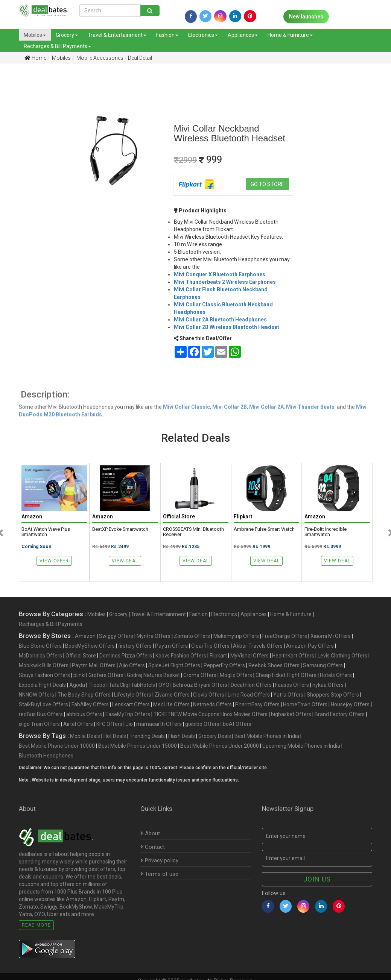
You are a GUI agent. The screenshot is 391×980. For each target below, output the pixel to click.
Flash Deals (182, 736)
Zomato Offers (192, 636)
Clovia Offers (209, 695)
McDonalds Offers (40, 656)
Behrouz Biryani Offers (200, 685)
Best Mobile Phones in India (267, 736)
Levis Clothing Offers (342, 656)
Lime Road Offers (249, 695)
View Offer (54, 561)
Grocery (67, 35)
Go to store (267, 184)
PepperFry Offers (224, 665)
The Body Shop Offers (84, 695)
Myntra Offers (154, 636)
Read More (36, 925)
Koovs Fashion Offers (181, 656)
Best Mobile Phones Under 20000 (220, 746)
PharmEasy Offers (257, 704)
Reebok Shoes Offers (274, 665)
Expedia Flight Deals (42, 685)
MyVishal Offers (250, 656)
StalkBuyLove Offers (43, 704)
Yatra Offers (288, 695)
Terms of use (159, 874)
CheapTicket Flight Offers (286, 675)
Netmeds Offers (212, 704)
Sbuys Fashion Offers (44, 675)
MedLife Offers (171, 704)
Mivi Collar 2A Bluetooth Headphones (220, 320)
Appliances (243, 35)
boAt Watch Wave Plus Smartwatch (46, 532)
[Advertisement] (27, 188)
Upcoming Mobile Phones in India (301, 746)
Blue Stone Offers (40, 646)
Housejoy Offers (350, 704)
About (150, 833)
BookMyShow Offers (90, 646)
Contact (153, 847)
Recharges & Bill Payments (57, 46)
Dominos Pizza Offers (126, 656)
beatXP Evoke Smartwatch (120, 529)
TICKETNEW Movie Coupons (186, 714)
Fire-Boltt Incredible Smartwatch (326, 532)
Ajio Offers (132, 665)
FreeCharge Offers (285, 636)
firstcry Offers (135, 646)
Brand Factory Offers (340, 714)
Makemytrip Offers (236, 636)
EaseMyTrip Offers (128, 714)
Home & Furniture (290, 35)
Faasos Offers (292, 685)
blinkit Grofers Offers (98, 675)
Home (35, 58)
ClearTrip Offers (210, 646)
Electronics (203, 35)
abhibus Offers (84, 714)
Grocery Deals (215, 736)
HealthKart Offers (293, 656)
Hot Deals (115, 736)
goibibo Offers (202, 724)
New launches (306, 17)
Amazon (85, 636)
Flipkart (218, 656)
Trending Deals (147, 736)
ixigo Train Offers (39, 724)
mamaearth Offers (159, 724)
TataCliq (119, 685)
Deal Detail (140, 58)
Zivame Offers (172, 695)
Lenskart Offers (131, 704)
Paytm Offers (171, 646)
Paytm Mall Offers (94, 665)
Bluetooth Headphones (46, 756)
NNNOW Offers (37, 695)
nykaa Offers (328, 685)
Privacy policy (159, 860)
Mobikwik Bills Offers (44, 665)
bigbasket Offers (291, 714)
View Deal (125, 561)
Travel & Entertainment (117, 35)
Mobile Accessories (99, 58)
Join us (317, 879)
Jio (129, 724)
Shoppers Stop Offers (333, 695)
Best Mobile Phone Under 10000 (57, 746)
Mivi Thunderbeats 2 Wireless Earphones (225, 282)
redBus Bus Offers (41, 714)
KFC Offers (109, 724)
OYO (164, 685)
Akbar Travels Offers (258, 646)
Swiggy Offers (116, 636)
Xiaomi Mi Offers (331, 636)
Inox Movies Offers (245, 714)
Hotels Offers (336, 675)
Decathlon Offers (251, 685)
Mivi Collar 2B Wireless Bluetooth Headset (227, 327)
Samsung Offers (323, 665)
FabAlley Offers (90, 704)
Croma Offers (200, 675)
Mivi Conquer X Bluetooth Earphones (220, 274)
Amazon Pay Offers (310, 646)
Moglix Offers (236, 675)
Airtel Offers (78, 724)
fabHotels (143, 685)
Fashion (167, 35)
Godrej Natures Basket (153, 675)
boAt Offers (237, 724)
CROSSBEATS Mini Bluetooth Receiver (193, 532)
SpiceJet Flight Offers (174, 665)
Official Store (81, 656)
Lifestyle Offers (133, 695)
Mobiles (35, 35)
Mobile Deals (85, 736)
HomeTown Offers (305, 704)
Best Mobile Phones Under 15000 (138, 746)
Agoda (77, 685)
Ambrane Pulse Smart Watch (264, 529)
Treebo (97, 685)
